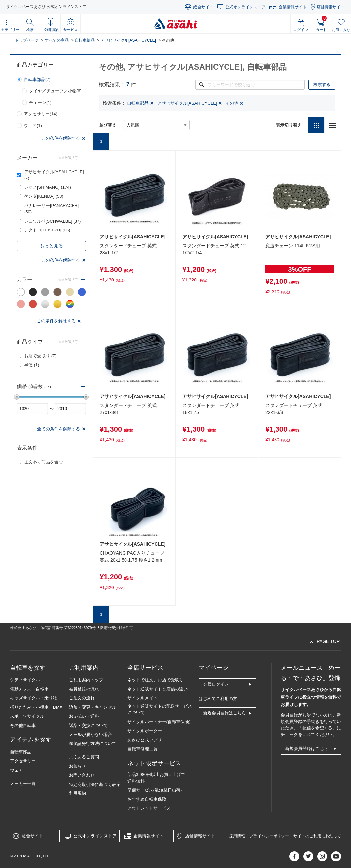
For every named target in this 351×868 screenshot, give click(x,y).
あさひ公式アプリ (145, 740)
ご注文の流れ (82, 698)
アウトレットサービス (149, 808)
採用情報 (237, 836)
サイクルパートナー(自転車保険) (159, 722)
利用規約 (77, 793)
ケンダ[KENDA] (44, 196)
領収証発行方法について (93, 744)
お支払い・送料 (84, 716)
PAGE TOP (328, 641)
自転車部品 (85, 40)
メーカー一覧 (23, 783)
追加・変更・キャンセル (93, 707)
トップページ (27, 40)
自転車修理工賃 (143, 749)
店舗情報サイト (330, 7)
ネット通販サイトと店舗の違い (158, 689)
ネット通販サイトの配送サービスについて (160, 710)
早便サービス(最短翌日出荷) (155, 790)
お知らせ (77, 766)
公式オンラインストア (245, 7)
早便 (32, 365)
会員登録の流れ (84, 689)
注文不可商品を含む (44, 462)
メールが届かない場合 (90, 734)
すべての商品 (57, 40)
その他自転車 (23, 725)
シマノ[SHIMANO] (48, 187)
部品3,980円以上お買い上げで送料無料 (157, 778)
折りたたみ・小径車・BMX (36, 707)
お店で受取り (40, 356)
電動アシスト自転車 (29, 689)
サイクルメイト (143, 698)
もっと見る (51, 246)
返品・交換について (88, 725)
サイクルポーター (145, 731)
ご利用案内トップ (86, 680)
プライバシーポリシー (269, 836)
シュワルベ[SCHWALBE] (52, 221)
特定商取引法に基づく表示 (95, 784)
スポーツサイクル (27, 716)
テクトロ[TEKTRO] (47, 230)
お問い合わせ (82, 775)
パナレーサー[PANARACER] (51, 209)
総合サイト (203, 7)
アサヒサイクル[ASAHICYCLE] (128, 40)
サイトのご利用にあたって (317, 836)
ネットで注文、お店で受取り (155, 680)
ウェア (16, 770)
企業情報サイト (293, 7)
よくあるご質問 (84, 757)
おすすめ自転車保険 (147, 799)
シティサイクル (25, 680)
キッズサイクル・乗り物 (34, 698)
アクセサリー (23, 761)
